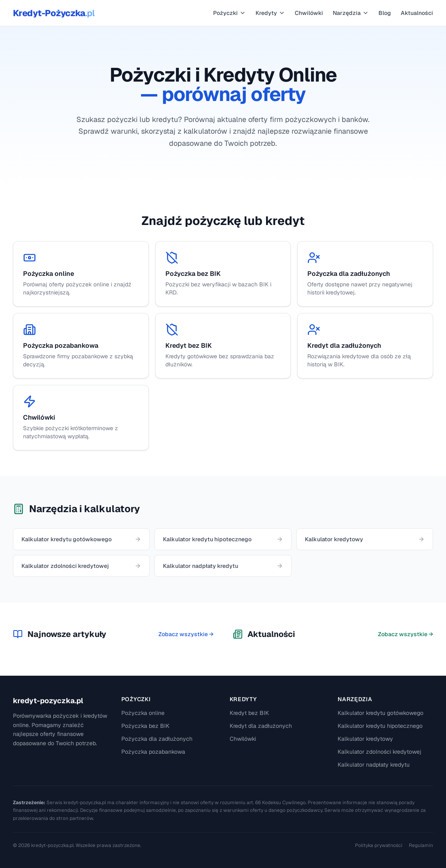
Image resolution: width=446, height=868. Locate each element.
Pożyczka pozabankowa (153, 752)
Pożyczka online (143, 713)
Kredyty (270, 13)
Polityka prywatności (379, 845)
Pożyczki (229, 13)
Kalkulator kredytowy (365, 739)
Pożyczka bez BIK (145, 726)
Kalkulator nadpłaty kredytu (374, 765)
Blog (385, 13)
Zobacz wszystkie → (186, 634)
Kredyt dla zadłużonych (261, 726)
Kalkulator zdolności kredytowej (379, 752)
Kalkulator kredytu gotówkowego (380, 713)
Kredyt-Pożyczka (54, 13)
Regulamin (421, 845)
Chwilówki (309, 13)
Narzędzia (351, 13)
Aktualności (417, 13)
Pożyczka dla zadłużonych (157, 739)
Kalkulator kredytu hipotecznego (380, 726)
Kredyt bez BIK (249, 713)
